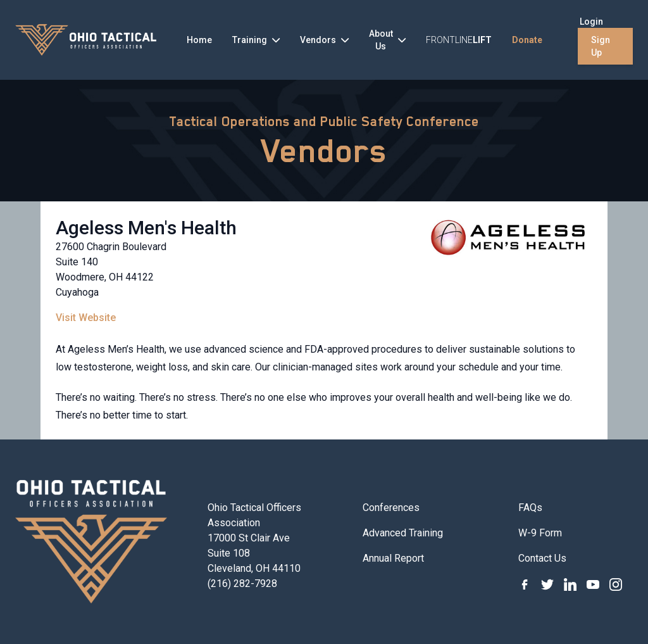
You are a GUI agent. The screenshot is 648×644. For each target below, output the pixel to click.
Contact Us (542, 558)
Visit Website (86, 318)
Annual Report (393, 558)
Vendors (324, 151)
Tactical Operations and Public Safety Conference (324, 122)
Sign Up (601, 46)
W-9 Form (540, 533)
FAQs (530, 508)
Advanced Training (403, 533)
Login (591, 22)
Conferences (391, 508)
